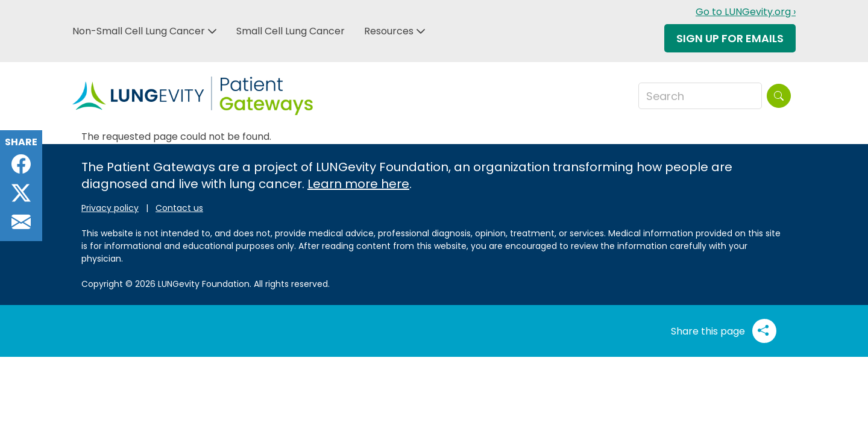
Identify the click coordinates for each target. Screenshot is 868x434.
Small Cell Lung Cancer (291, 31)
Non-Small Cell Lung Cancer (139, 31)
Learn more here (358, 184)
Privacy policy (110, 208)
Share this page (724, 331)
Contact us (179, 208)
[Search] (779, 96)
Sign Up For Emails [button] (730, 38)
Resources (389, 31)
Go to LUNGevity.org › (746, 12)
